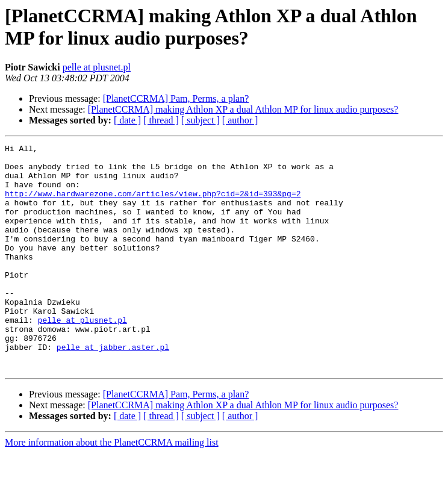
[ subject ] (201, 120)
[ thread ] (161, 120)
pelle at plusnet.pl (97, 67)
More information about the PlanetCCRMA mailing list (112, 487)
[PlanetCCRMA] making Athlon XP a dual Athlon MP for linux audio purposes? (243, 109)
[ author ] (240, 120)
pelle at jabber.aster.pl (113, 388)
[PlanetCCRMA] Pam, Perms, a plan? (176, 98)
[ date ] (127, 120)
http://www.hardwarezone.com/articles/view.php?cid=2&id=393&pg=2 (153, 204)
